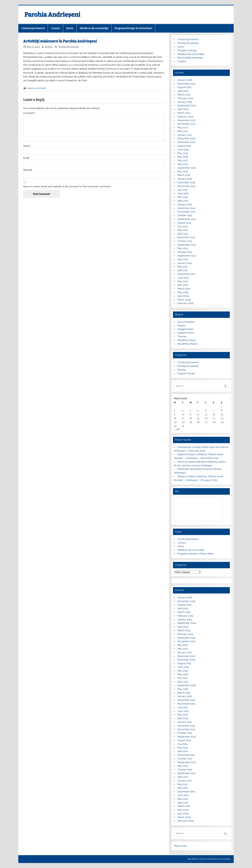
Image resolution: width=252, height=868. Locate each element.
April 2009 (183, 296)
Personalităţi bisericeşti (190, 58)
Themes (182, 337)
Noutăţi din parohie (68, 47)
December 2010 (186, 274)
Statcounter (180, 846)
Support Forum (186, 333)
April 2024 (183, 109)
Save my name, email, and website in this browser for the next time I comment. (67, 187)
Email (27, 158)
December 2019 (186, 142)
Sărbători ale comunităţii (94, 28)
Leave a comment (36, 88)
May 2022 (183, 128)
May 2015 (183, 197)
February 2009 (185, 303)
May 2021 (183, 131)
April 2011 (183, 270)
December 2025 (186, 84)
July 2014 (182, 226)
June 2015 (183, 193)
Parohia (182, 370)
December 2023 (186, 120)
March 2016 (184, 175)
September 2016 (187, 168)
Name (27, 146)
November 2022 (186, 124)
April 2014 (183, 234)
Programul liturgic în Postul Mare (133, 28)
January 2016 (185, 179)
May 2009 (183, 292)
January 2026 (185, 80)
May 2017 (183, 160)
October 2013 (185, 241)
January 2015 (185, 204)
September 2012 (187, 256)
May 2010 (183, 281)
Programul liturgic (187, 50)
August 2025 (184, 87)
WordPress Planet (187, 344)
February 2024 (185, 117)
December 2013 (186, 237)
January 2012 (185, 263)
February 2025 (185, 98)
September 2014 (187, 219)
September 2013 (187, 245)
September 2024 (187, 106)
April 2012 (183, 259)
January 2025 (185, 102)
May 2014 (183, 230)
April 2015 (183, 201)
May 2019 (183, 153)
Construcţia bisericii (33, 28)
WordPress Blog (186, 340)
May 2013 (183, 248)
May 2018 (183, 157)
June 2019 (183, 150)
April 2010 (183, 285)
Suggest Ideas (185, 329)
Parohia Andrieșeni (52, 15)
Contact (56, 28)
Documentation (186, 322)
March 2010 (184, 289)
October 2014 (185, 215)
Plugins (181, 326)
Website (28, 170)
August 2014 (184, 223)
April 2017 (183, 164)
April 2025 (183, 91)
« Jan (177, 429)
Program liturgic (186, 373)
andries (49, 47)
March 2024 (184, 113)
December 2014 (186, 208)
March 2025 (184, 95)
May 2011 (182, 267)
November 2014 (186, 212)
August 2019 (184, 146)
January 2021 (185, 135)
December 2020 (186, 138)
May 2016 (183, 172)
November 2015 (186, 186)
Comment (29, 113)
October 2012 (185, 252)
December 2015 (186, 182)
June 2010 (183, 278)
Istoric (70, 28)
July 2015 (182, 190)
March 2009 (184, 300)
